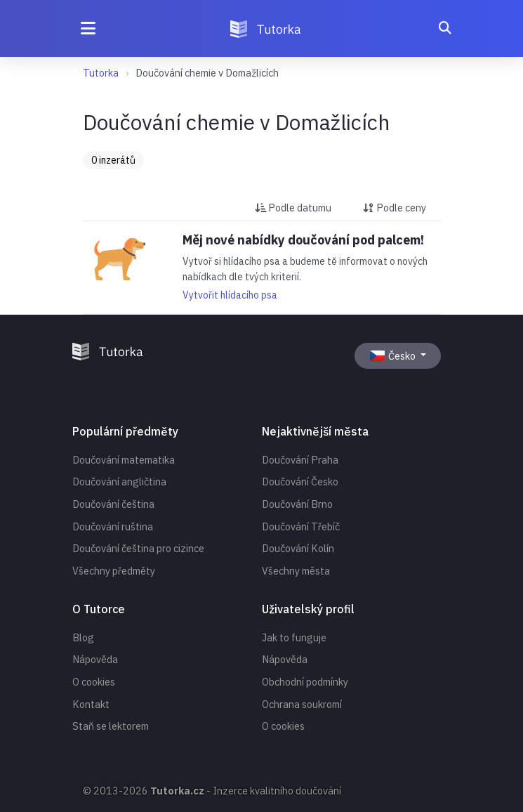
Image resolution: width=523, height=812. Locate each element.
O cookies (94, 682)
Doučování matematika (124, 460)
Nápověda (95, 659)
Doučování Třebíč (301, 526)
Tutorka (101, 73)
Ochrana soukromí (302, 704)
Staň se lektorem (111, 726)
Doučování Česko (300, 482)
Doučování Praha (300, 460)
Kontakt (91, 704)
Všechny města (296, 571)
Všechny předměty (114, 571)
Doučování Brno (297, 504)
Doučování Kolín (298, 548)
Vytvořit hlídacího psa (230, 295)
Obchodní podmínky (305, 682)
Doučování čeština (113, 504)
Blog (83, 637)
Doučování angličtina (119, 482)
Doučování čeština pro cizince (138, 548)
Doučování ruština (113, 526)
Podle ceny (395, 208)
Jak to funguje (294, 637)
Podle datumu (293, 208)
